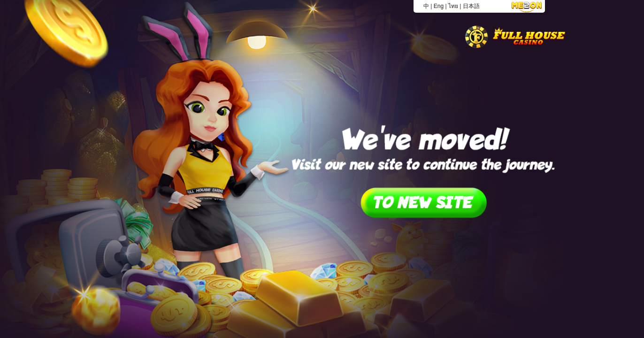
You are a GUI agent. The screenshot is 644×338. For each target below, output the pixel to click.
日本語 (471, 6)
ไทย (453, 6)
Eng (439, 6)
